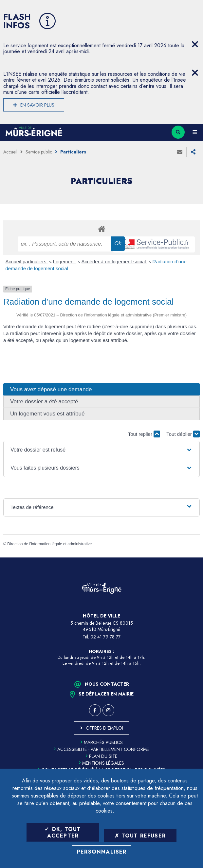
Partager (193, 152)
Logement (65, 262)
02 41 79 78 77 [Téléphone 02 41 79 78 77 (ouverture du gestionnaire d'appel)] (105, 637)
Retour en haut (193, 557)
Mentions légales (101, 763)
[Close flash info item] (195, 44)
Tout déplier (183, 434)
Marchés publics (102, 742)
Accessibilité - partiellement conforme (101, 749)
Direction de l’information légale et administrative (49, 544)
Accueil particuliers (27, 262)
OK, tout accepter (63, 832)
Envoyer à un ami (180, 152)
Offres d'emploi (104, 728)
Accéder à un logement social (114, 262)
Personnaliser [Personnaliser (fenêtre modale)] (102, 852)
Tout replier (144, 434)
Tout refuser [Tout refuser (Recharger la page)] (140, 836)
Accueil (10, 152)
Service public (39, 152)
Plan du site (101, 756)
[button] (101, 450)
